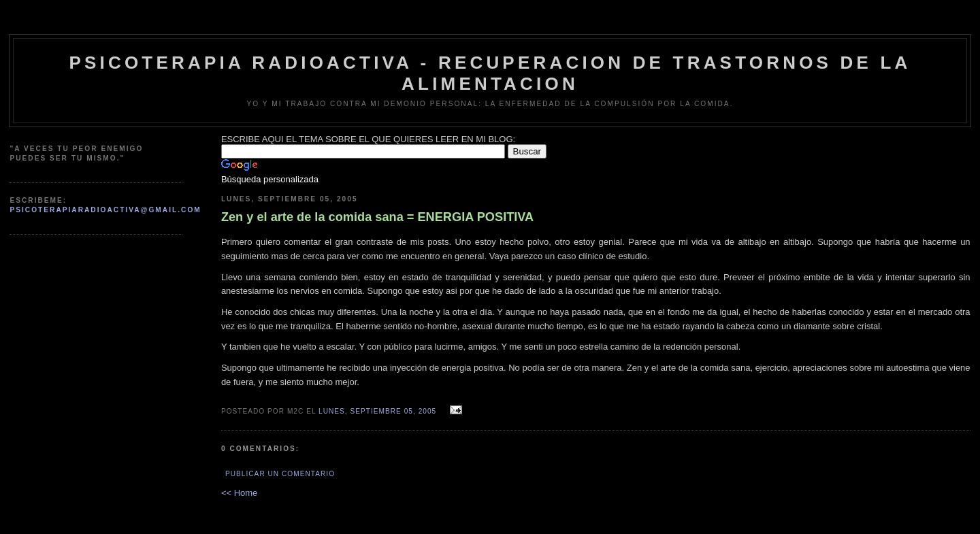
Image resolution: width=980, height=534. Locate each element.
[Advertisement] (78, 278)
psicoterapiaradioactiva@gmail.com (105, 210)
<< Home (239, 493)
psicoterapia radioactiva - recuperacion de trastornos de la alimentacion (490, 73)
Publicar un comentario (280, 474)
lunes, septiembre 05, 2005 (377, 411)
